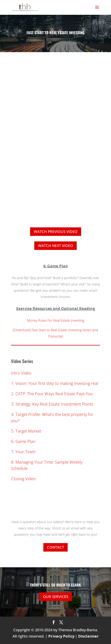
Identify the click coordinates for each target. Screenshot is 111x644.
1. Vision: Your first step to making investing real (55, 383)
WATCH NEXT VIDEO (55, 246)
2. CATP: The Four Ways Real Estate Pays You (52, 394)
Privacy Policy (61, 636)
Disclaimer (88, 636)
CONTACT (55, 547)
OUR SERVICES (56, 597)
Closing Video (23, 479)
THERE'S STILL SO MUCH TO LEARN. (56, 585)
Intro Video (21, 373)
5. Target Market (26, 431)
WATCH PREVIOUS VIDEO (56, 232)
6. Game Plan (23, 441)
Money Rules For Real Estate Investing (56, 320)
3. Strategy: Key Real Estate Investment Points (52, 404)
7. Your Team (23, 452)
